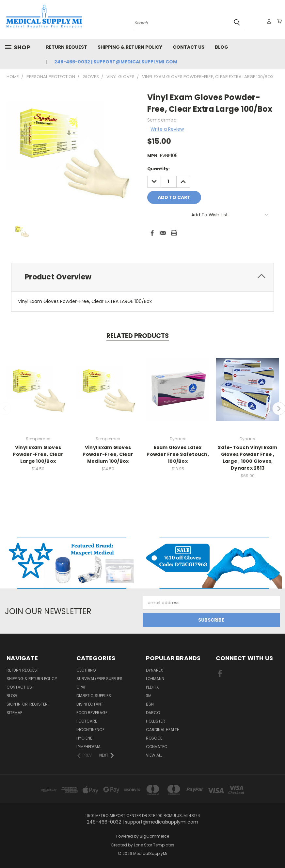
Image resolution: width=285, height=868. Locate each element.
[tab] (142, 277)
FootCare (87, 721)
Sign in (14, 704)
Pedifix (152, 687)
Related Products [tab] (138, 336)
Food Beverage (92, 713)
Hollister (156, 721)
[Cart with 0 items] (278, 21)
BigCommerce (154, 836)
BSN (150, 704)
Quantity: (158, 169)
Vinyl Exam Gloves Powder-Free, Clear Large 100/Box (38, 454)
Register (39, 704)
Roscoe (154, 738)
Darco (153, 713)
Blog (222, 47)
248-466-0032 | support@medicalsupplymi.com (116, 62)
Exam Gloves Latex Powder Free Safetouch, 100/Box (178, 454)
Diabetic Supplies (94, 696)
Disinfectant (90, 704)
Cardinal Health (163, 730)
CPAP (81, 687)
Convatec (157, 747)
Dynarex (154, 670)
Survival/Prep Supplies (99, 679)
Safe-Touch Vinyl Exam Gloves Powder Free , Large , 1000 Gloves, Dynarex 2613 (247, 458)
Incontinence (90, 730)
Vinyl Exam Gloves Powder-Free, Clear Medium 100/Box (108, 454)
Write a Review (167, 129)
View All (154, 755)
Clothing (86, 670)
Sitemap (14, 713)
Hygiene (84, 738)
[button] (71, 563)
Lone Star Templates (154, 845)
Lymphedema (88, 747)
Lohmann (155, 679)
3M (149, 696)
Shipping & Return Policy (130, 47)
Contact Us (189, 47)
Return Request (67, 47)
